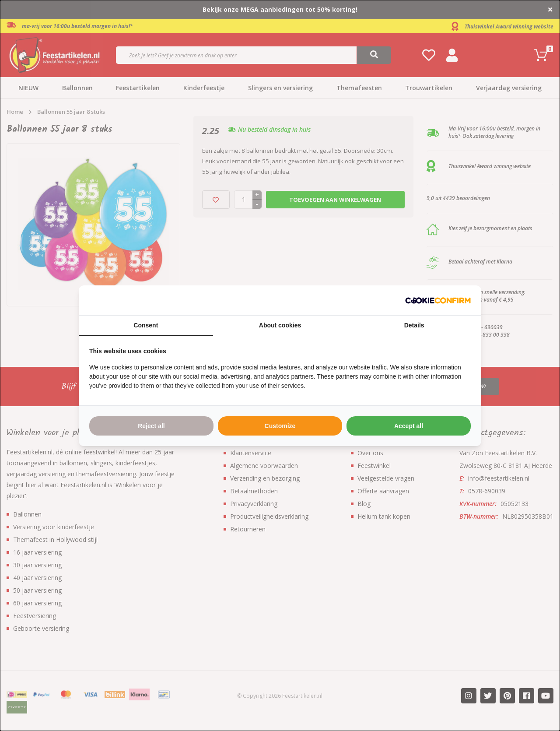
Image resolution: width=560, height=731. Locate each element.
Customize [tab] (280, 426)
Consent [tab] (146, 325)
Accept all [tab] (409, 426)
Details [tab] (414, 325)
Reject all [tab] (151, 426)
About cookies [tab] (280, 325)
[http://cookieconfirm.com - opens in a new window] (438, 300)
